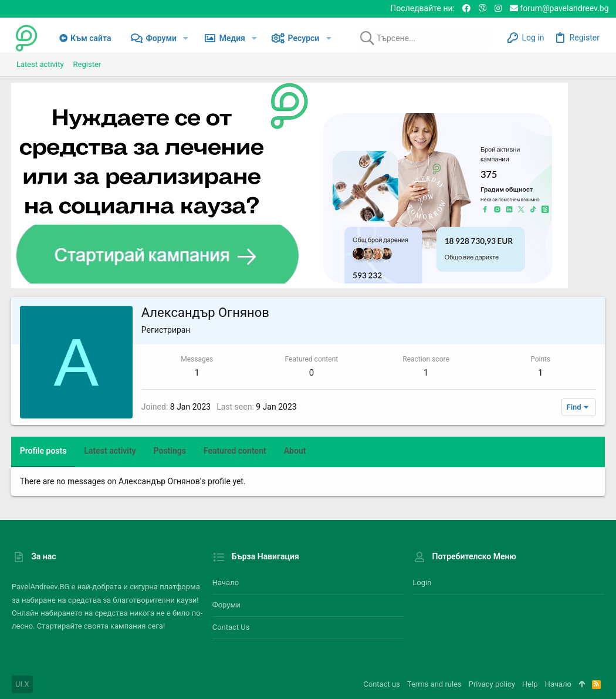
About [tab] (296, 451)
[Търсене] (419, 38)
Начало (226, 582)
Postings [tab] (170, 451)
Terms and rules (434, 684)
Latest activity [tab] (111, 451)
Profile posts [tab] (44, 451)
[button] (186, 38)
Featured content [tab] (236, 451)
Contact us (231, 627)
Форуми (226, 605)
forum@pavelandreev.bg (559, 8)
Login (422, 582)
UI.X (22, 684)
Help (530, 684)
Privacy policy (492, 684)
